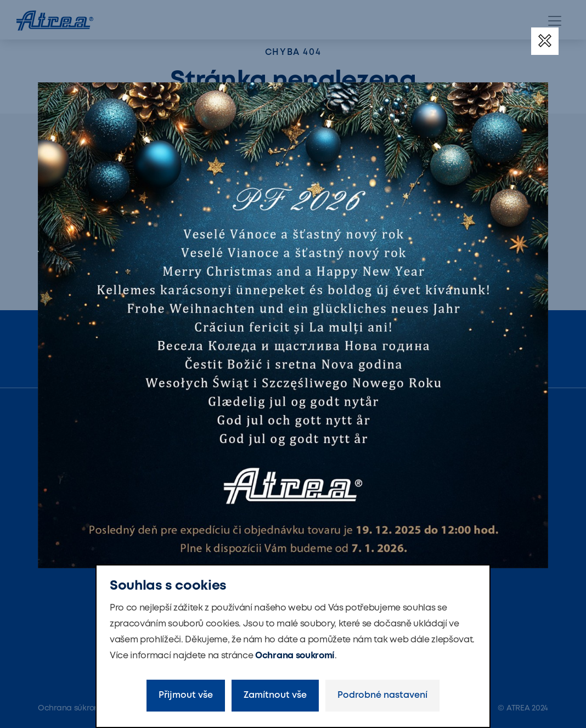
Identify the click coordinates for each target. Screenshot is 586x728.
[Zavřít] (545, 41)
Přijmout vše (186, 695)
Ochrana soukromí (295, 656)
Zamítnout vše (275, 695)
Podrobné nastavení (382, 695)
